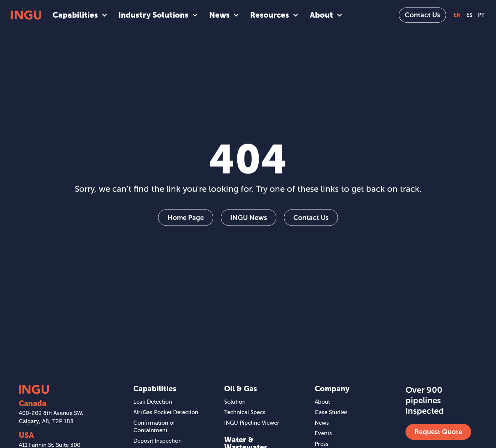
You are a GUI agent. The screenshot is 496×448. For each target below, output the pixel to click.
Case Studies (331, 412)
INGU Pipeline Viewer (252, 423)
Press (322, 444)
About (326, 15)
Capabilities (80, 15)
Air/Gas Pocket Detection (166, 412)
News (224, 15)
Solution (235, 402)
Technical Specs (245, 412)
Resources (274, 15)
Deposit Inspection (158, 441)
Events (323, 433)
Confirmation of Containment (154, 427)
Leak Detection (153, 402)
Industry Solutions (158, 15)
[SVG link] (26, 15)
